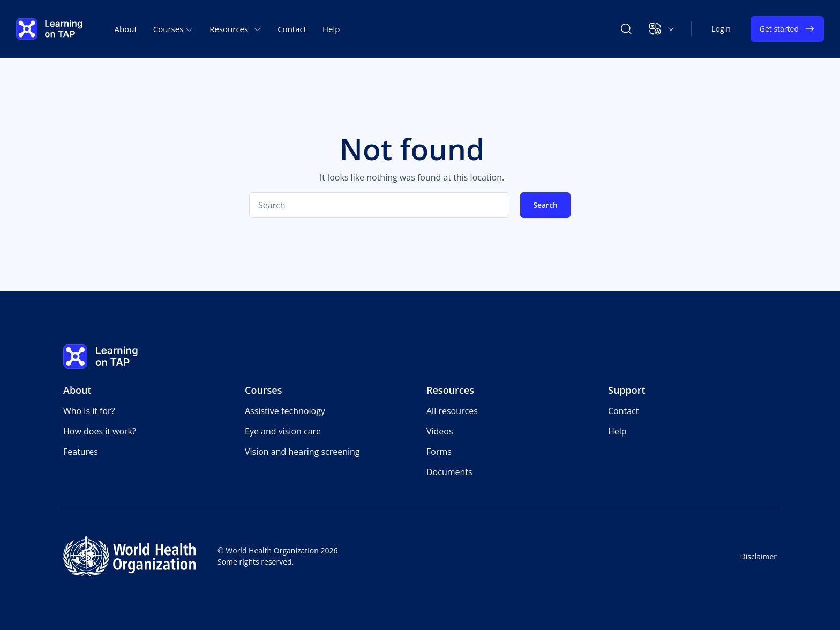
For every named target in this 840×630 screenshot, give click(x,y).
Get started (787, 29)
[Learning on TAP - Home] (49, 29)
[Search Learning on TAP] (626, 29)
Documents (449, 472)
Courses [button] (173, 29)
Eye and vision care (283, 431)
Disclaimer (759, 556)
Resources (450, 390)
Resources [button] (235, 29)
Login (721, 29)
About (126, 29)
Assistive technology (285, 411)
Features (81, 452)
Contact (292, 29)
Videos (440, 431)
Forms (439, 452)
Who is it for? (89, 411)
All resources (452, 411)
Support (627, 390)
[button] (662, 29)
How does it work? (100, 431)
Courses (264, 390)
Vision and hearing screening (302, 452)
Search (545, 205)
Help (331, 29)
